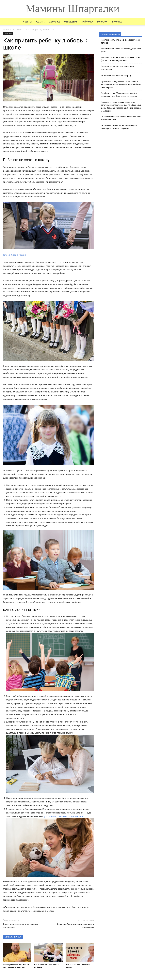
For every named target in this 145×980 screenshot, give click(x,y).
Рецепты (40, 22)
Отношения (71, 22)
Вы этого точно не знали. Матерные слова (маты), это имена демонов (121, 59)
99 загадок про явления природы (117, 76)
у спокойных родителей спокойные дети (64, 816)
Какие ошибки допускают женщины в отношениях (75, 926)
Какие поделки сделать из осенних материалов (20, 926)
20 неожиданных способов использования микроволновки (121, 118)
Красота (117, 22)
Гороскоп (103, 22)
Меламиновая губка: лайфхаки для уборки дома (121, 50)
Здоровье (55, 22)
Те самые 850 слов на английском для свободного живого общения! (119, 127)
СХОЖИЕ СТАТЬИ (13, 937)
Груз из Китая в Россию (15, 255)
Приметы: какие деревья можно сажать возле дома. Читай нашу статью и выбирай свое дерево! (121, 84)
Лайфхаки (87, 22)
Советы (27, 22)
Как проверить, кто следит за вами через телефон (120, 41)
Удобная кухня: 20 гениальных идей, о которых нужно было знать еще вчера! (119, 95)
